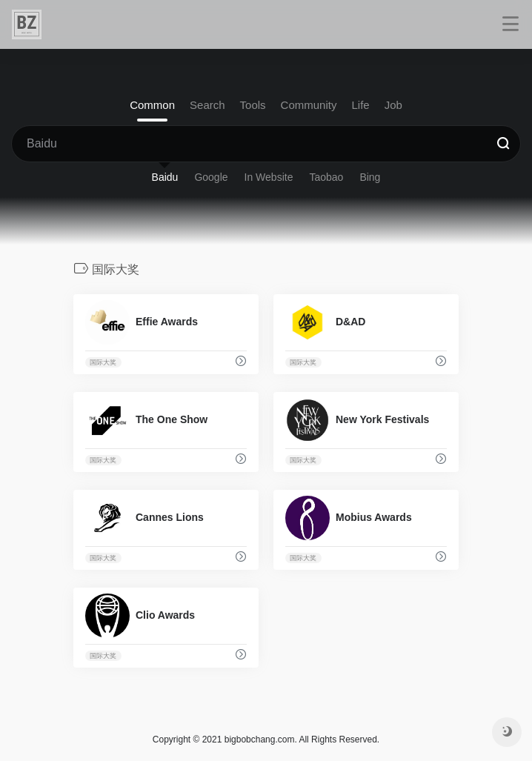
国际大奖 (103, 362)
